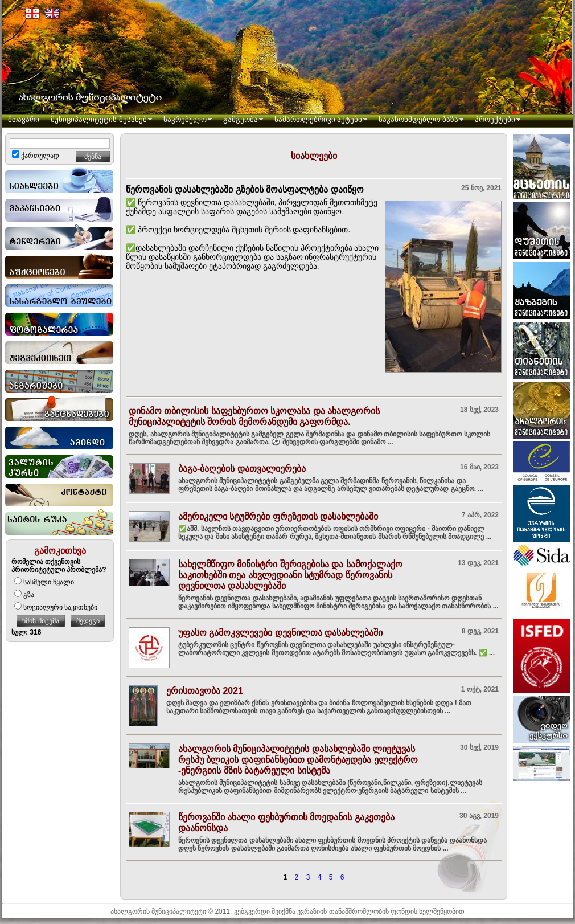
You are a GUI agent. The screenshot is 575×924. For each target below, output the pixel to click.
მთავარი (24, 119)
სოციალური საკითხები (56, 607)
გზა (24, 595)
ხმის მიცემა (40, 621)
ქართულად (36, 156)
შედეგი (88, 621)
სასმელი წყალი (44, 582)
